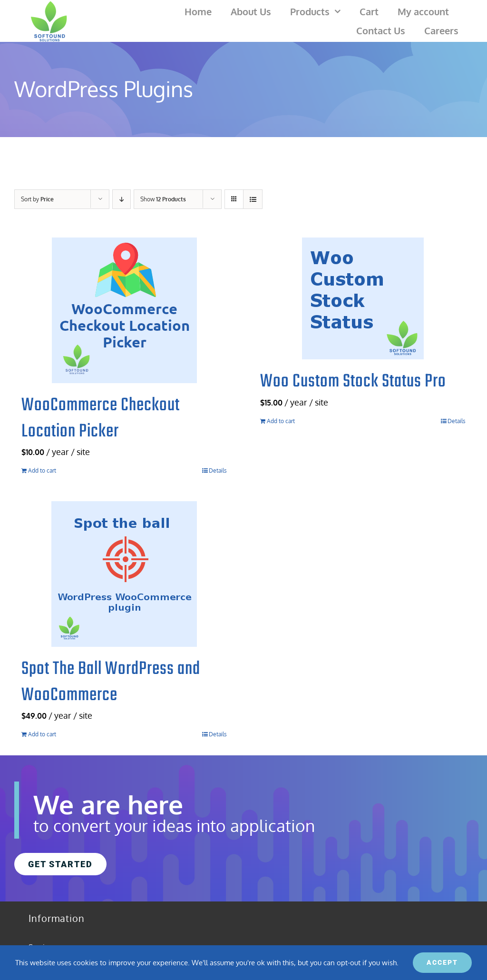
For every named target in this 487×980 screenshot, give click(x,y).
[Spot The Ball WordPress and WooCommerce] (124, 574)
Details (218, 470)
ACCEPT (442, 962)
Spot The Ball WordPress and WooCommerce (111, 682)
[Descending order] (122, 199)
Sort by (37, 199)
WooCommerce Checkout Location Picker (101, 419)
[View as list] (253, 199)
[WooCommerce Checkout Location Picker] (124, 310)
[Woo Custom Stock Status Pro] (363, 298)
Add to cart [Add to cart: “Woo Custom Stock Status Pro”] (281, 421)
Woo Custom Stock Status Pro (353, 382)
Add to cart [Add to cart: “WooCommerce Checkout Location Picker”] (42, 470)
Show (163, 199)
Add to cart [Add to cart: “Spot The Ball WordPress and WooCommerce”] (42, 734)
